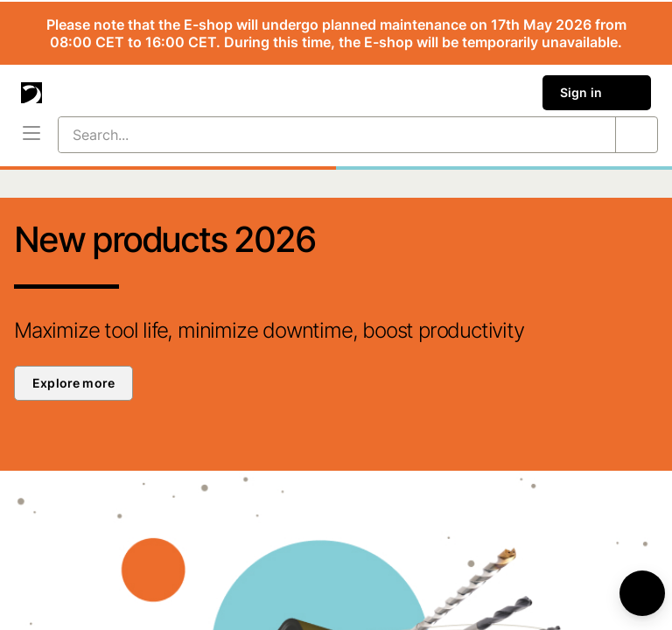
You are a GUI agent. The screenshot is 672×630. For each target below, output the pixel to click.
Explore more (73, 383)
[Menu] (31, 135)
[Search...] (316, 135)
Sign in (597, 93)
